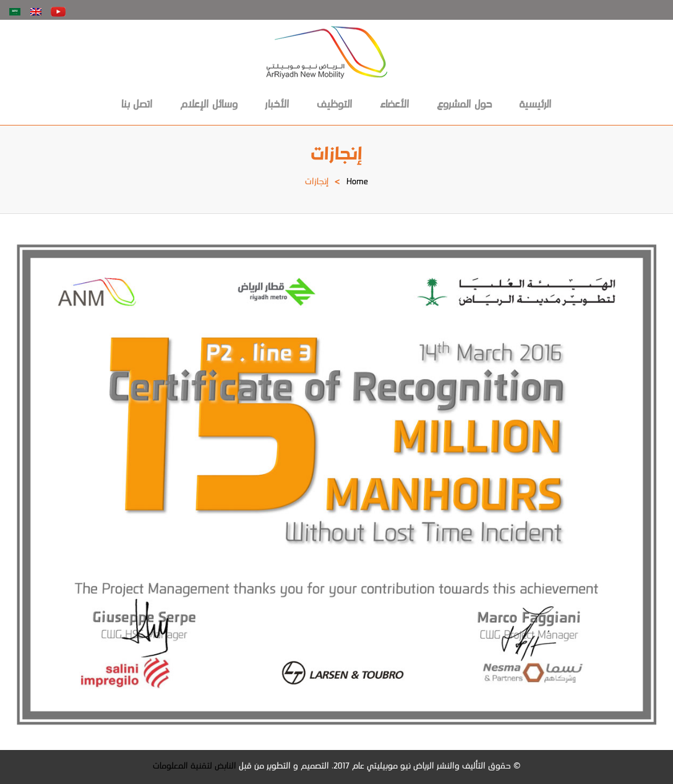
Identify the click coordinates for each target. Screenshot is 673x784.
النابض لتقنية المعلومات (195, 767)
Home (357, 182)
